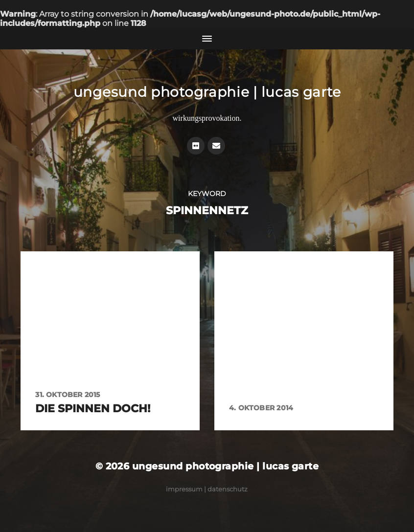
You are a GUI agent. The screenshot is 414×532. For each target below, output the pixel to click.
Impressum (184, 489)
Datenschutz (228, 489)
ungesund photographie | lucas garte (207, 92)
